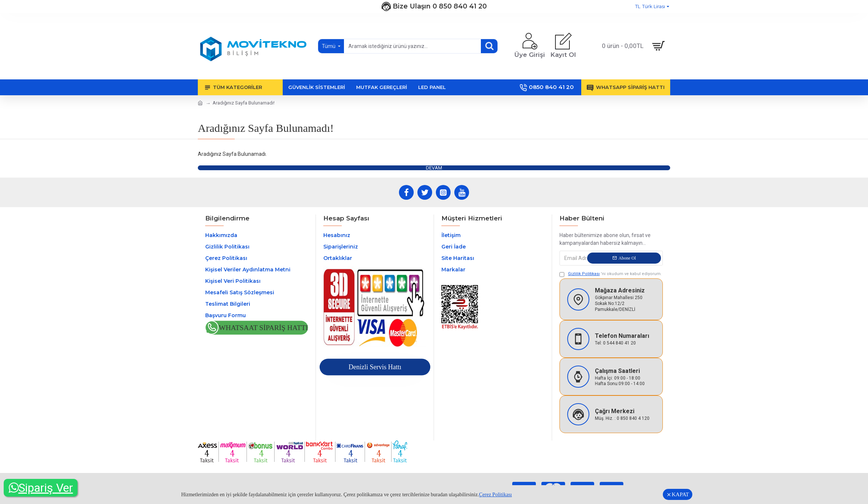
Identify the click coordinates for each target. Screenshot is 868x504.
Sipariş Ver (41, 488)
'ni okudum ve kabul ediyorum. (611, 274)
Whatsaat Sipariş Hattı (263, 328)
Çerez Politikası (495, 495)
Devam (434, 168)
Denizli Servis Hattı (375, 367)
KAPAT (680, 494)
